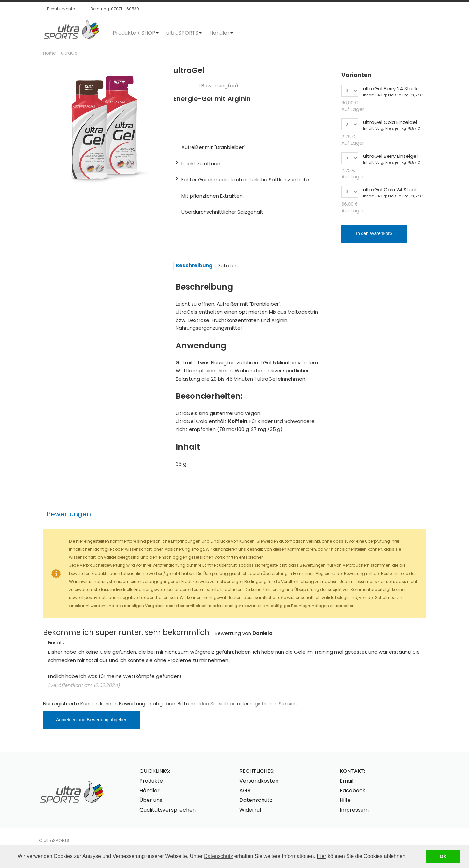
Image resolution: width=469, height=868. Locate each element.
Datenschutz (218, 856)
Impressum (354, 810)
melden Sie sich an (213, 703)
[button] (409, 857)
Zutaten (228, 266)
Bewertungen (69, 514)
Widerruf (250, 810)
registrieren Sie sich (273, 703)
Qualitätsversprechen (168, 810)
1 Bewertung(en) (218, 86)
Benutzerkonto (61, 9)
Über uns (151, 800)
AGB (245, 791)
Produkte (151, 781)
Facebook (353, 791)
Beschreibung (194, 266)
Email (347, 781)
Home (50, 53)
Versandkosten (259, 781)
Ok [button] (443, 856)
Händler (149, 791)
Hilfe (345, 800)
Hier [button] (321, 856)
